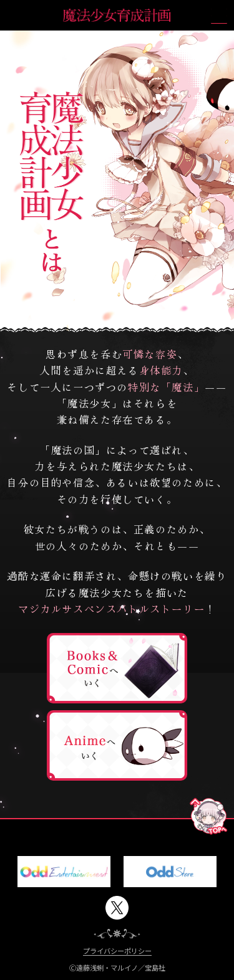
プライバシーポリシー (117, 951)
